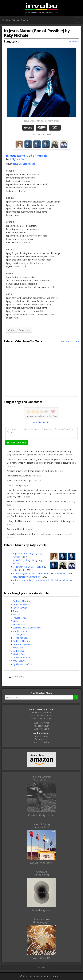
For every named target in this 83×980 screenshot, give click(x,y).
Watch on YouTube (70, 341)
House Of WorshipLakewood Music (42, 826)
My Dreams (18, 621)
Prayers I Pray (19, 618)
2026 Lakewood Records (42, 863)
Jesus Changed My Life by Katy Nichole (42, 121)
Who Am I (17, 614)
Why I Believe (19, 661)
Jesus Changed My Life (24, 164)
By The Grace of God (23, 664)
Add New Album (41, 726)
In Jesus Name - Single (23, 553)
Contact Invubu (41, 742)
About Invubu (41, 736)
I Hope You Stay (20, 638)
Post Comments (17, 443)
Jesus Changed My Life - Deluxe (28, 567)
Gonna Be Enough (21, 605)
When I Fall (18, 648)
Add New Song (41, 729)
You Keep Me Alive (22, 631)
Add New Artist (42, 723)
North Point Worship (61, 580)
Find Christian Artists (41, 712)
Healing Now (19, 624)
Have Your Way (20, 608)
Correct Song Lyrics (19, 330)
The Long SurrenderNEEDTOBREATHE (42, 778)
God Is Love (19, 651)
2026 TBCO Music (42, 958)
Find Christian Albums (42, 715)
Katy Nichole (18, 159)
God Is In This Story (22, 601)
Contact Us (57, 976)
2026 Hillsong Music (42, 910)
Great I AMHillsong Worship (41, 873)
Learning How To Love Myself (27, 628)
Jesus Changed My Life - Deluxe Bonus (31, 573)
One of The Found (22, 658)
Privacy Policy (41, 739)
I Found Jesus (19, 634)
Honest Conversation (23, 644)
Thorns (16, 611)
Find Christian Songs (42, 718)
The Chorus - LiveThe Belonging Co (41, 921)
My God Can (19, 654)
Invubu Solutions (15, 20)
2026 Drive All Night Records (42, 815)
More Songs (73, 42)
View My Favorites (41, 422)
